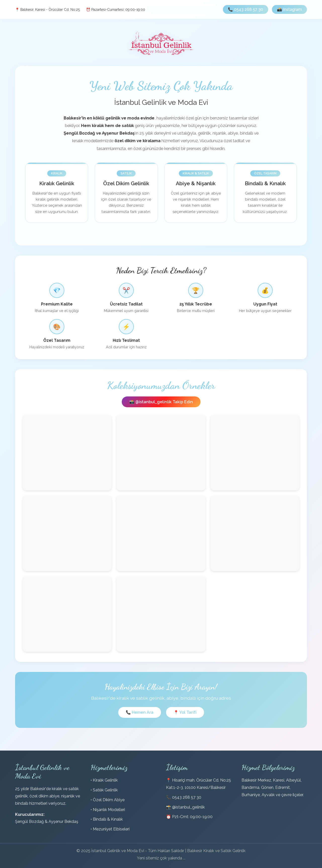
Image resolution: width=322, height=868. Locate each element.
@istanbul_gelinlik (188, 807)
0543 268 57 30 (187, 797)
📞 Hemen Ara (140, 712)
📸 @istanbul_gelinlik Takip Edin (161, 402)
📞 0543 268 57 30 (246, 9)
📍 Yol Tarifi (185, 712)
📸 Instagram (289, 9)
